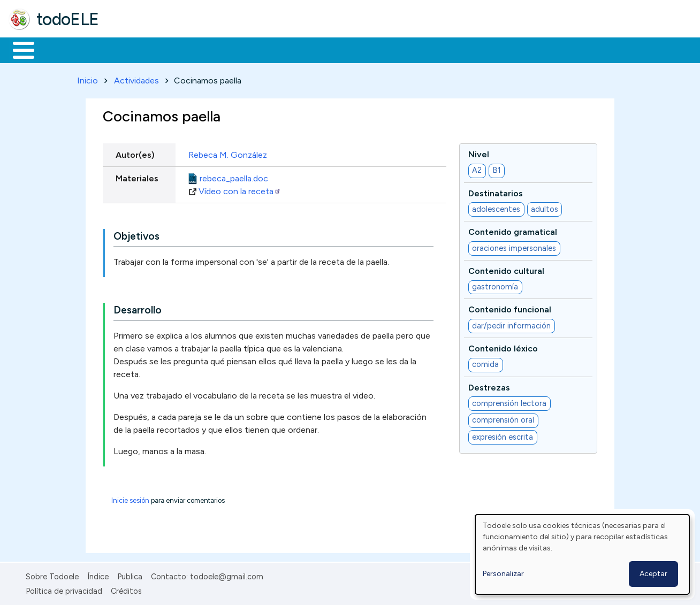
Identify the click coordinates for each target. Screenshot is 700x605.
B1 (497, 169)
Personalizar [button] (503, 574)
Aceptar (653, 574)
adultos (545, 207)
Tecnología (320, 49)
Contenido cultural (506, 269)
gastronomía (495, 285)
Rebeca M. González (228, 153)
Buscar (440, 49)
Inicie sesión (130, 499)
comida (485, 363)
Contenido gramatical (513, 230)
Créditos (126, 589)
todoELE (68, 19)
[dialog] (582, 554)
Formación (129, 49)
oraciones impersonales (514, 246)
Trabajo (193, 49)
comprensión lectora (509, 401)
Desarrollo (138, 308)
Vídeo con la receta (240, 189)
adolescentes (496, 207)
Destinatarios (496, 191)
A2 (477, 169)
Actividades (136, 78)
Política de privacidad (64, 589)
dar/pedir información (511, 324)
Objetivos (136, 235)
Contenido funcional (510, 308)
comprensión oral (503, 418)
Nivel (479, 152)
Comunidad (391, 49)
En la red (253, 49)
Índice (98, 575)
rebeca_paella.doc (234, 176)
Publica (130, 575)
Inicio (18, 49)
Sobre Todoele (52, 575)
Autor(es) (135, 153)
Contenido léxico (503, 346)
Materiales (60, 49)
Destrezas (489, 385)
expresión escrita (503, 435)
